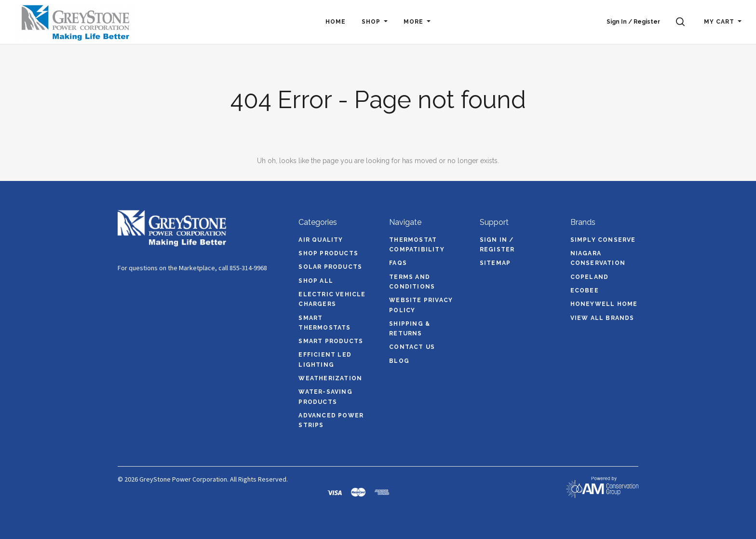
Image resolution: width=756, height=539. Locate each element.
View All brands (602, 318)
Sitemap (495, 263)
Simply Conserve (603, 240)
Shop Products (328, 253)
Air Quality (321, 240)
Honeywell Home (604, 304)
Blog (399, 361)
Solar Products (330, 267)
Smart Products (331, 341)
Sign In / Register (633, 22)
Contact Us (412, 347)
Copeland (590, 277)
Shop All (316, 281)
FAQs (398, 263)
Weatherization (330, 378)
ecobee (585, 290)
